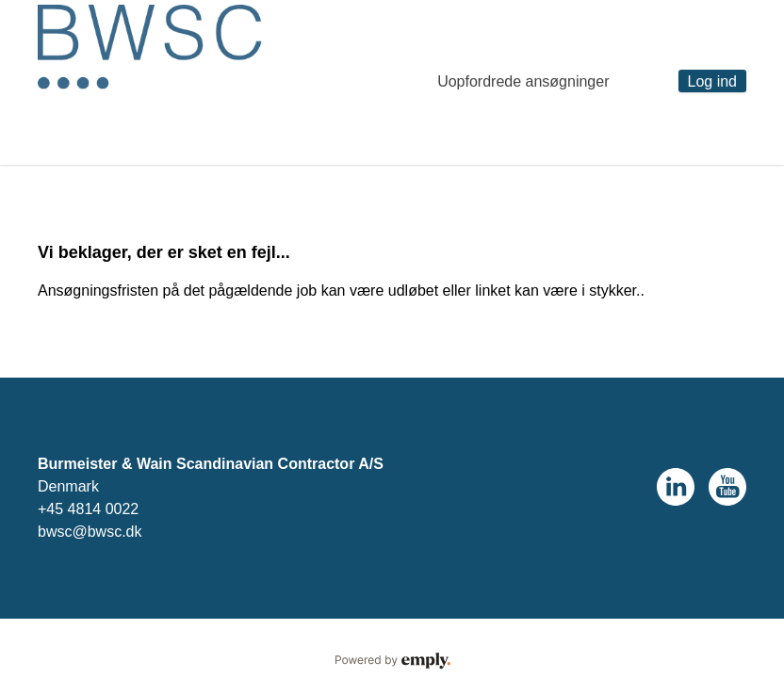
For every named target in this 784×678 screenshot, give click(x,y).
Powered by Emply (392, 661)
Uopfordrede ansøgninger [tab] (523, 81)
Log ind (713, 81)
